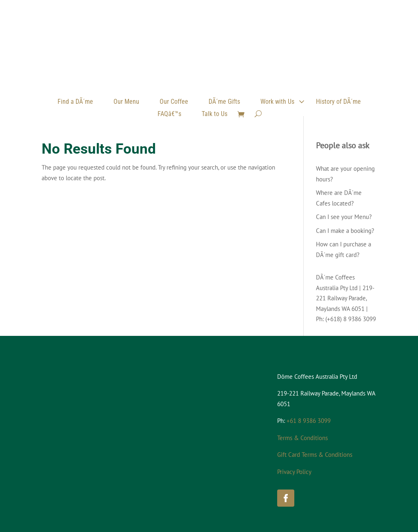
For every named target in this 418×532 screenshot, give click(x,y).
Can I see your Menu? (344, 217)
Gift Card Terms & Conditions (315, 455)
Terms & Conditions (302, 438)
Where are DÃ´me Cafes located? (339, 198)
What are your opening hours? (345, 174)
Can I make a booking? (345, 231)
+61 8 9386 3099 (309, 421)
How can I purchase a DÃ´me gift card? (344, 249)
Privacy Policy (294, 472)
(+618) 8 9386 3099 (351, 319)
